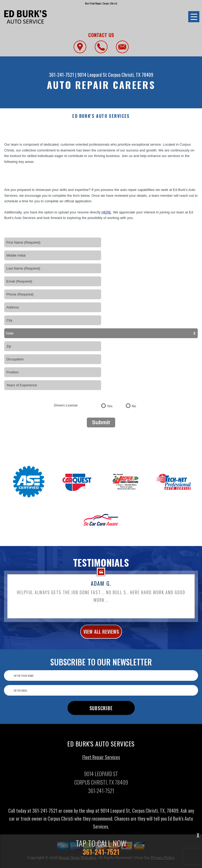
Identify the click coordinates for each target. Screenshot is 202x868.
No (134, 406)
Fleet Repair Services (101, 762)
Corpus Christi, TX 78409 (131, 75)
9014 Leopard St (92, 75)
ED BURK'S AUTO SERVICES (101, 116)
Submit (101, 422)
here (106, 212)
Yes (110, 406)
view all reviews (101, 637)
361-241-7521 (62, 75)
